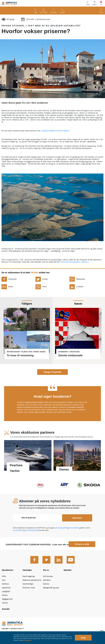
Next (97, 403)
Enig (83, 638)
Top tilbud (43, 12)
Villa (4, 576)
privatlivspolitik (61, 528)
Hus (4, 580)
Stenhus (6, 584)
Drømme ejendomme (32, 580)
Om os (46, 570)
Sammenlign (28, 584)
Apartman (6, 588)
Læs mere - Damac (77, 456)
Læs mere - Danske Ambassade (79, 330)
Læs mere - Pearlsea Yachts (28, 456)
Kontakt (62, 12)
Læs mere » (28, 640)
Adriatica (47, 580)
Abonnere (77, 518)
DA (101, 5)
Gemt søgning (29, 576)
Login (88, 5)
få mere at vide (82, 544)
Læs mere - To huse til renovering (26, 330)
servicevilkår (74, 528)
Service (46, 584)
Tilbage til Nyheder (53, 372)
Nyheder (68, 570)
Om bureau (48, 576)
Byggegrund (7, 599)
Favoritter (54, 12)
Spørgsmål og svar (51, 588)
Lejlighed (6, 591)
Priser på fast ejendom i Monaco (75, 262)
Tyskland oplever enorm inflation (55, 131)
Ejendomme (8, 570)
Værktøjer (27, 570)
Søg (35, 12)
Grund (5, 603)
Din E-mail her (29, 518)
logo (9, 3)
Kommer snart (29, 588)
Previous (8, 403)
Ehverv (5, 595)
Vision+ (95, 5)
